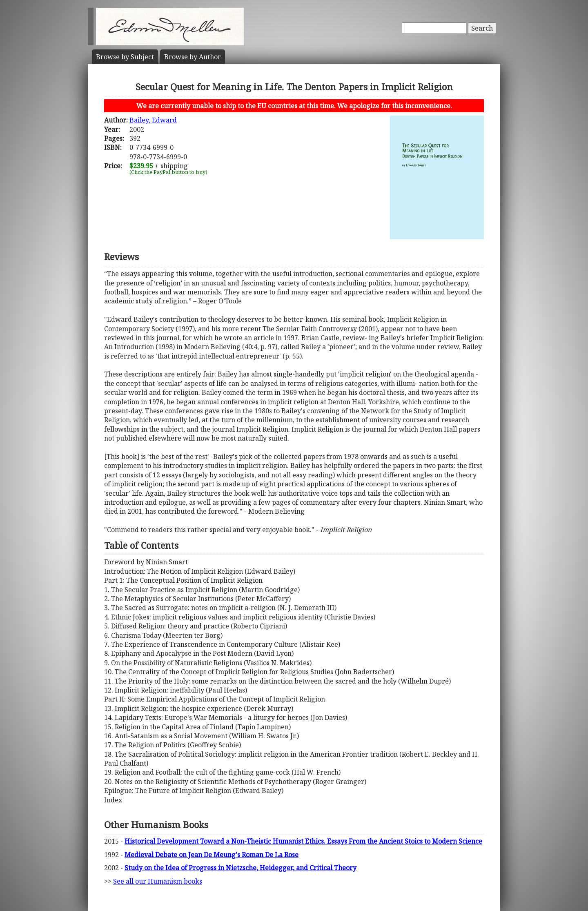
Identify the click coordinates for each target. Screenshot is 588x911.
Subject (125, 57)
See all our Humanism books (158, 881)
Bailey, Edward (153, 120)
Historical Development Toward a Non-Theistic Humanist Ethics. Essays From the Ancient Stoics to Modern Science (303, 841)
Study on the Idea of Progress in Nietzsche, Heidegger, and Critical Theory (241, 868)
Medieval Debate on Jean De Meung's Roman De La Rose (212, 855)
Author (193, 57)
